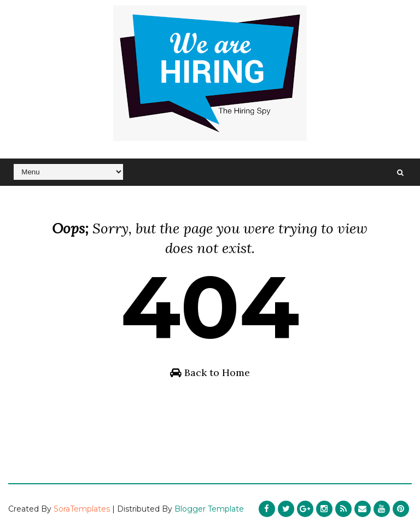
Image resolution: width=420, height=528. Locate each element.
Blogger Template (209, 509)
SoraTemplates (82, 509)
